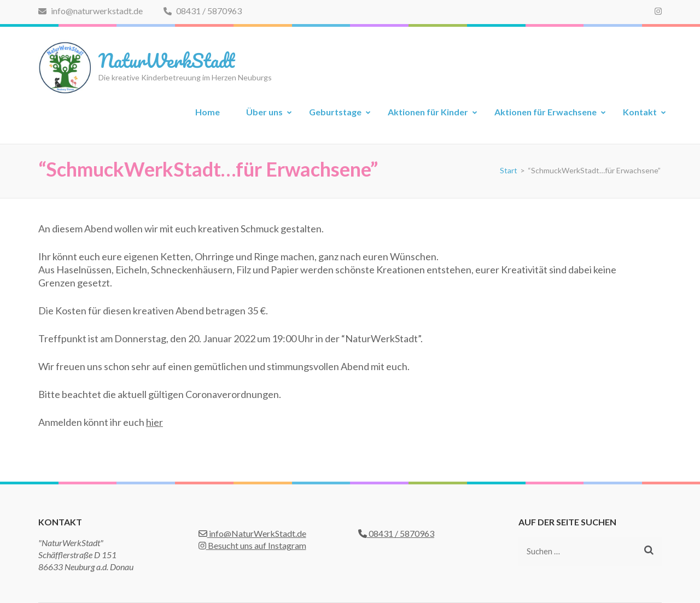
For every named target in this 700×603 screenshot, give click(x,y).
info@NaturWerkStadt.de (252, 533)
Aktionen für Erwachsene (546, 112)
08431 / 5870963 (203, 11)
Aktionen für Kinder (428, 112)
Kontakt (640, 112)
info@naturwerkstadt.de (91, 11)
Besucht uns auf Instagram (252, 545)
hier (154, 422)
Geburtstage (335, 112)
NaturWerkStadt (167, 60)
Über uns (264, 112)
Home (208, 112)
